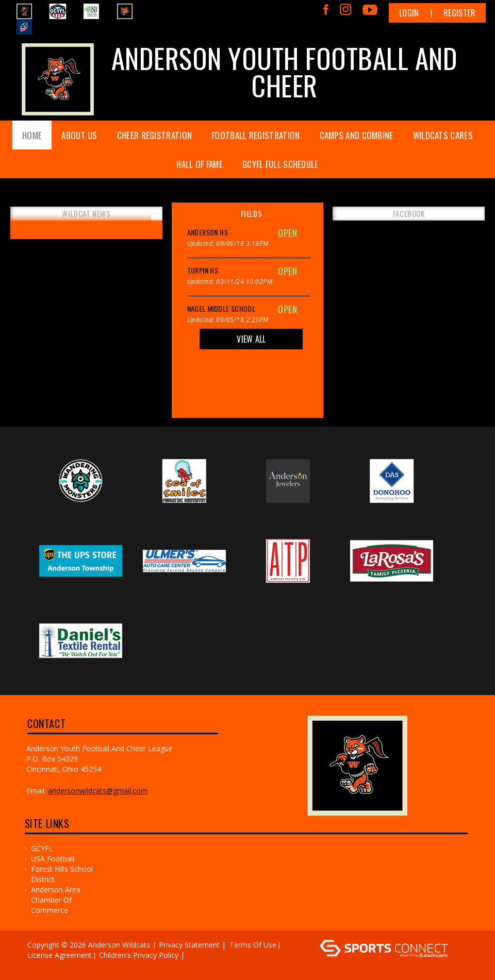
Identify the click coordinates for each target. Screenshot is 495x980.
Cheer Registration (154, 135)
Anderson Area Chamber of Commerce (56, 900)
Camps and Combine (357, 135)
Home (32, 135)
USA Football (53, 859)
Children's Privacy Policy (139, 955)
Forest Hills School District (62, 874)
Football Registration (255, 135)
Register (459, 13)
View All (251, 339)
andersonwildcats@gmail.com (98, 791)
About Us (79, 135)
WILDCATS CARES (443, 135)
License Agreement (60, 955)
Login (409, 13)
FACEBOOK (409, 213)
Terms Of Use (253, 945)
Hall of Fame (200, 164)
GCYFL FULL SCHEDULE (280, 164)
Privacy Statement (189, 945)
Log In (41, 965)
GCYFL (42, 848)
